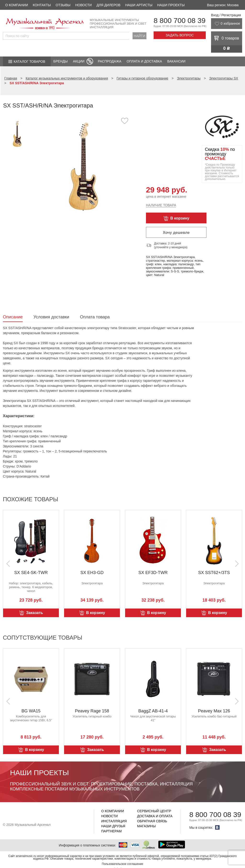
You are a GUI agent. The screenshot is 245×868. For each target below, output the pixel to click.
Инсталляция (114, 821)
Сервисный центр (154, 811)
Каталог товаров (29, 62)
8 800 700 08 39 (180, 20)
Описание (13, 317)
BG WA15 (31, 711)
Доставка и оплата (155, 816)
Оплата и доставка (144, 61)
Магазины (146, 826)
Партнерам (111, 831)
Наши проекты (171, 5)
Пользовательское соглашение (123, 864)
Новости (83, 5)
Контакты (42, 5)
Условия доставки (51, 317)
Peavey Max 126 (214, 711)
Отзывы (63, 5)
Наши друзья (113, 826)
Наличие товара (161, 205)
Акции (79, 61)
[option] (84, 166)
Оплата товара (95, 317)
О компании (17, 5)
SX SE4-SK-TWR (31, 573)
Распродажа (110, 61)
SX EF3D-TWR (153, 573)
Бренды (61, 61)
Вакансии (176, 61)
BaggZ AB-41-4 (153, 711)
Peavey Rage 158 (92, 711)
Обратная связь (152, 821)
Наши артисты (139, 5)
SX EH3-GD (92, 573)
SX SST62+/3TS (214, 573)
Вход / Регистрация (226, 15)
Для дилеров (108, 5)
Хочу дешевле (176, 233)
